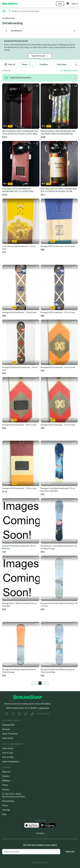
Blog (4, 814)
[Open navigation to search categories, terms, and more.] (4, 11)
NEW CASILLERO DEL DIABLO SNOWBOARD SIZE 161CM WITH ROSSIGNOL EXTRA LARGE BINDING (59, 190)
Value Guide (8, 748)
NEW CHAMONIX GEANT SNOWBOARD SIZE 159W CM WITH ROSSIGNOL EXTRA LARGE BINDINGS (20, 133)
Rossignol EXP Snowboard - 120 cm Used (58, 246)
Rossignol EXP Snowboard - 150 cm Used (19, 488)
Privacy (6, 789)
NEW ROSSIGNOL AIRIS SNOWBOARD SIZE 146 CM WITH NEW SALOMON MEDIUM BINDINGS (58, 133)
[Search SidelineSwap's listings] (44, 11)
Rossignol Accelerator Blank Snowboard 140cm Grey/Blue (57, 671)
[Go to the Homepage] (10, 3)
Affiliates (6, 781)
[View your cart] (68, 4)
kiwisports (10, 241)
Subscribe (70, 852)
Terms (5, 785)
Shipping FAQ (8, 725)
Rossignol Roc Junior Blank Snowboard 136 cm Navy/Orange (59, 547)
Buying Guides (44, 714)
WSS (8, 126)
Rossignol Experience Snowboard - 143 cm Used (20, 369)
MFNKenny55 (46, 483)
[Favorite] (36, 86)
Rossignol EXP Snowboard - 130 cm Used (19, 312)
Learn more (44, 708)
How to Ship (8, 757)
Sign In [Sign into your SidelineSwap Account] (75, 4)
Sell (60, 4)
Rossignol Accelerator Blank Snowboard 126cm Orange (19, 671)
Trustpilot (40, 833)
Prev (34, 683)
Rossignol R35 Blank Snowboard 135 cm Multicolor (19, 547)
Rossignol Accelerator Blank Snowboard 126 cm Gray (59, 605)
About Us (6, 772)
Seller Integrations (11, 762)
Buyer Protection (10, 734)
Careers (6, 776)
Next (46, 683)
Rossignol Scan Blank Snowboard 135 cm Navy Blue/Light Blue (58, 490)
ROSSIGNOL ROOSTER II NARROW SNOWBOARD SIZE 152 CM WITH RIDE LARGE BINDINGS (18, 190)
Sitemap (6, 810)
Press (5, 805)
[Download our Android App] (48, 825)
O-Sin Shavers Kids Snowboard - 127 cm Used (19, 248)
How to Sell (7, 753)
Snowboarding (9, 18)
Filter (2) (10, 65)
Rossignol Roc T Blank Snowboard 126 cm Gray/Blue (20, 605)
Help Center (8, 738)
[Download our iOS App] (32, 825)
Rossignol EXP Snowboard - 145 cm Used (58, 367)
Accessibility (8, 801)
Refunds (6, 729)
